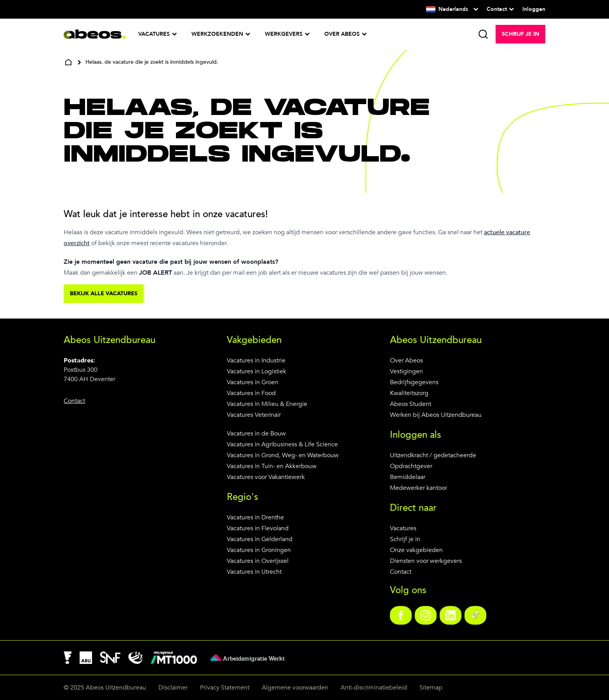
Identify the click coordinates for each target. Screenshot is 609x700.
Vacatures (403, 528)
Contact (401, 572)
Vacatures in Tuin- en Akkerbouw (272, 466)
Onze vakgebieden (416, 550)
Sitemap (431, 688)
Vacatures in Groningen (259, 550)
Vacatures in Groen (253, 382)
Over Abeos (406, 360)
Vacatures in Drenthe (255, 517)
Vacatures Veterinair (254, 415)
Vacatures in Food (251, 393)
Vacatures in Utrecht (254, 572)
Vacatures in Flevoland (258, 528)
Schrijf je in (405, 539)
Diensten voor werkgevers (426, 561)
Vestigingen (406, 371)
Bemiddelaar (408, 477)
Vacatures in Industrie (256, 360)
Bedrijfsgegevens (414, 382)
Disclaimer (173, 688)
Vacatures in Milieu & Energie (267, 404)
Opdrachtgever (411, 466)
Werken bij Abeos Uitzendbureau (436, 415)
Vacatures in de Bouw (256, 434)
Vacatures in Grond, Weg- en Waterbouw (283, 455)
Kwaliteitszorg (409, 393)
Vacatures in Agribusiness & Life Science (282, 444)
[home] (68, 62)
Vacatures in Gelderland (260, 539)
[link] (401, 615)
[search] (483, 34)
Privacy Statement (225, 688)
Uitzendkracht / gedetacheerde (433, 455)
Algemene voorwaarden (295, 688)
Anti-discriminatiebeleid (374, 688)
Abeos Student (411, 404)
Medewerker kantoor (418, 488)
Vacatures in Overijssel (258, 561)
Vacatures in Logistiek (257, 371)
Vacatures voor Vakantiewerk (266, 477)
